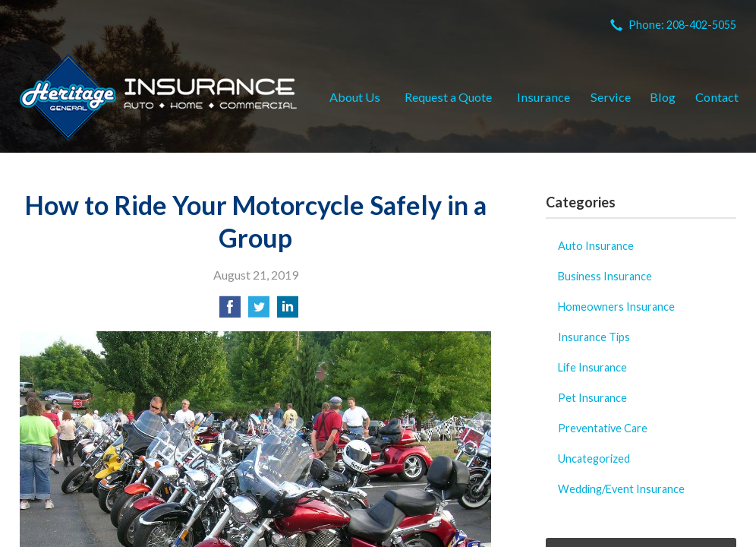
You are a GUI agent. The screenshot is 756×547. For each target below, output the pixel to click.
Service (611, 97)
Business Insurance (605, 276)
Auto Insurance (596, 246)
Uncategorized (594, 458)
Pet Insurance (592, 398)
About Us (355, 97)
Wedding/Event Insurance (621, 489)
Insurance (543, 97)
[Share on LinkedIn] (288, 311)
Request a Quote (448, 97)
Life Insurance (592, 367)
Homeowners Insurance (616, 307)
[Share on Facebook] (230, 311)
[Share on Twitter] (259, 311)
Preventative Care (603, 428)
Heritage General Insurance (158, 97)
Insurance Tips (594, 337)
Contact (717, 97)
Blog (663, 97)
